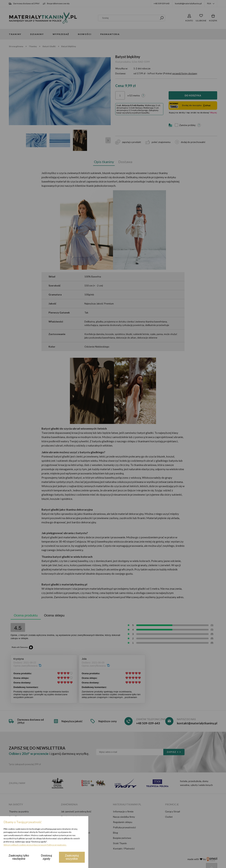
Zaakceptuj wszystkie (72, 857)
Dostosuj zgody (46, 857)
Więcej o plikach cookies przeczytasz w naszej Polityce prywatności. (35, 845)
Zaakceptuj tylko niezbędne (19, 857)
